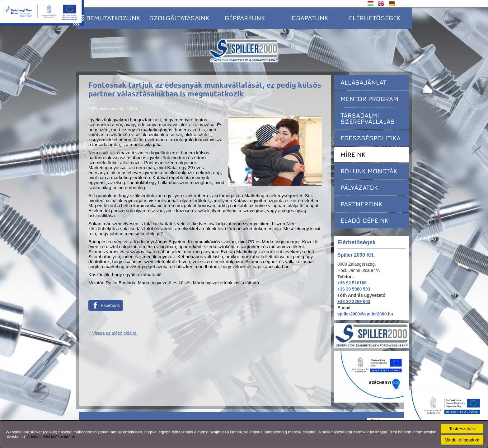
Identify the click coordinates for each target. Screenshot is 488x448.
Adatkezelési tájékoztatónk (51, 437)
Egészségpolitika (371, 138)
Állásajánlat (364, 82)
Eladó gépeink (364, 220)
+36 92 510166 (352, 283)
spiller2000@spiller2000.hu (365, 314)
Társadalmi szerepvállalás (368, 118)
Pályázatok (359, 187)
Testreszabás (462, 429)
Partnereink (361, 204)
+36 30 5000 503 (354, 289)
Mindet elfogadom (462, 440)
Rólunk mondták (369, 171)
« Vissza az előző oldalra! (113, 333)
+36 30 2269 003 (354, 301)
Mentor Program (369, 99)
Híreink (353, 154)
